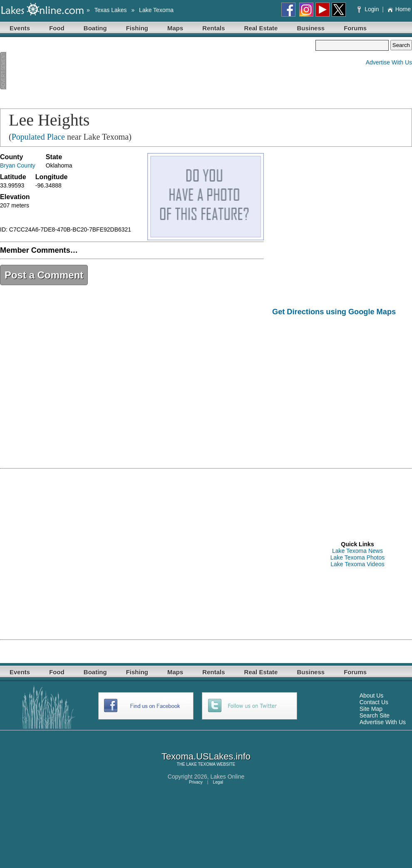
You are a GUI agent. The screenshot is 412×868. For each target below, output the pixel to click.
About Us (372, 695)
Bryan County (18, 165)
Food (57, 28)
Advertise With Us (389, 62)
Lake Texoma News (357, 551)
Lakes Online (228, 777)
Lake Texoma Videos (357, 564)
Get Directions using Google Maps (334, 312)
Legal (218, 782)
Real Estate (261, 28)
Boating (95, 28)
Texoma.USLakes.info (206, 756)
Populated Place (38, 137)
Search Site (375, 715)
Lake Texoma (156, 10)
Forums (355, 28)
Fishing (137, 28)
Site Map (371, 709)
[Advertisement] (45, 71)
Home (399, 9)
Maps (175, 28)
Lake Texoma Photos (358, 557)
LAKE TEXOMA (201, 764)
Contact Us (374, 702)
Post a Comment (44, 275)
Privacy (196, 782)
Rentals (213, 28)
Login (369, 9)
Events (20, 28)
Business (311, 28)
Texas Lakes (111, 10)
